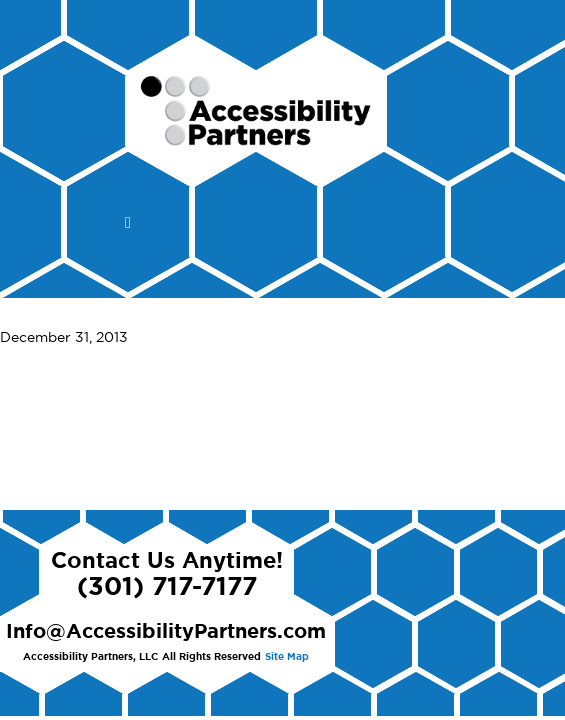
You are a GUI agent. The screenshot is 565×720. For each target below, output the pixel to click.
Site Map (287, 657)
